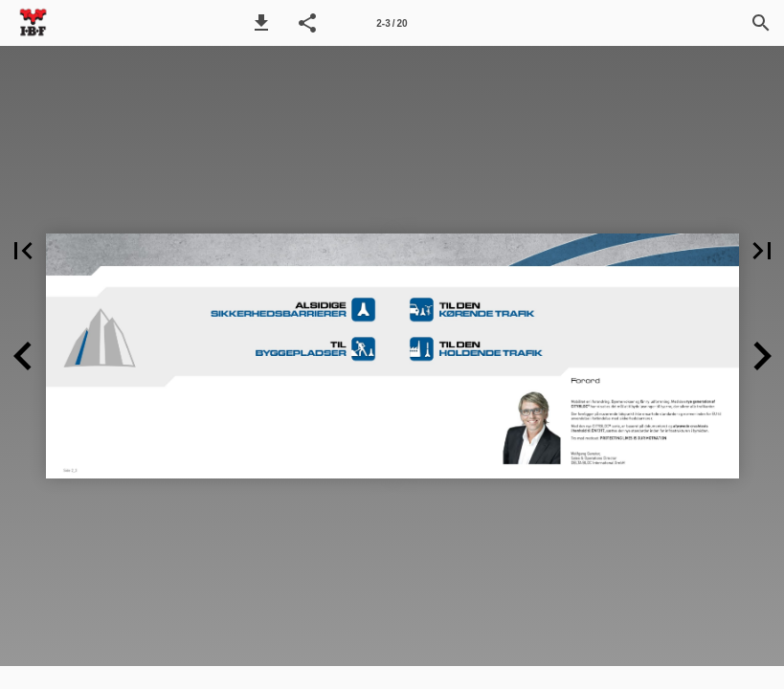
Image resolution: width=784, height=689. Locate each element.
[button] (261, 23)
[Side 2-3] (392, 23)
